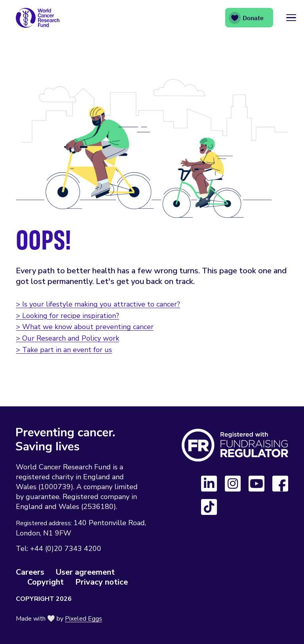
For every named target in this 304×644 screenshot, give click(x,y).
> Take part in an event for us (64, 350)
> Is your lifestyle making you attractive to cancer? (98, 304)
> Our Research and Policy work (67, 338)
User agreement (85, 572)
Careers (30, 572)
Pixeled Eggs (84, 619)
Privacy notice (102, 582)
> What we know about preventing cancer (85, 327)
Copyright (46, 582)
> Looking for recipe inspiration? (67, 316)
